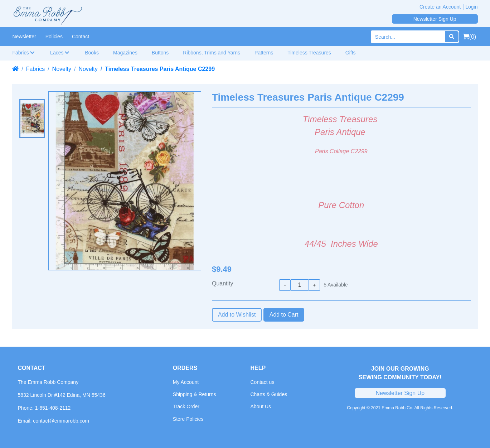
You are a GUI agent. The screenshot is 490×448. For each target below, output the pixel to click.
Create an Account (440, 7)
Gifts (351, 53)
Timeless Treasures (309, 53)
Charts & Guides (269, 394)
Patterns (264, 53)
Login (471, 7)
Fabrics (24, 53)
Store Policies (188, 419)
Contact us (262, 382)
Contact (81, 37)
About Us (261, 406)
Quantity (223, 283)
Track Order (186, 406)
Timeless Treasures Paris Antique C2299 (160, 69)
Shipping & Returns (195, 394)
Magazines (125, 53)
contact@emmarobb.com (61, 421)
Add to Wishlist (237, 315)
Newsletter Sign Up (435, 19)
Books (92, 53)
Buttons (160, 53)
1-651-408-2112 (53, 408)
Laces (60, 53)
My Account (186, 382)
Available (336, 285)
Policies (54, 37)
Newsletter (24, 37)
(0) (470, 37)
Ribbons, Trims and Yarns (212, 53)
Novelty (62, 69)
